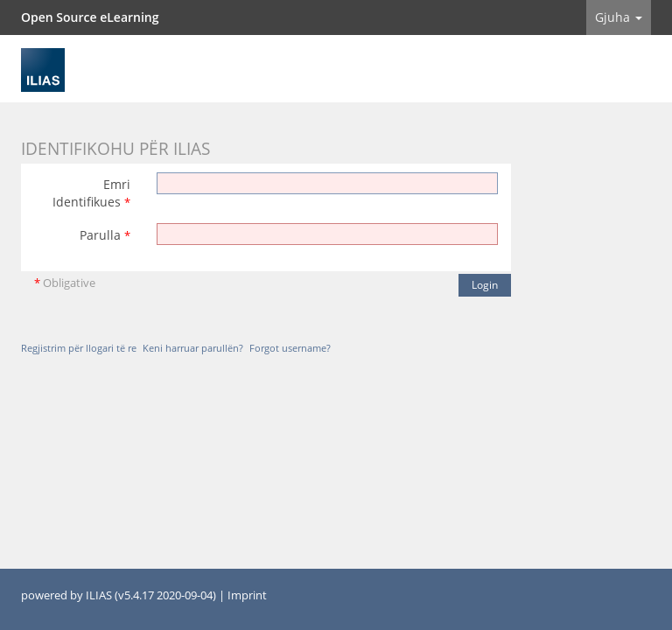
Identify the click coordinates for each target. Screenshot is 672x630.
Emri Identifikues (91, 193)
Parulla (105, 235)
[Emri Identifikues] (327, 183)
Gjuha (619, 17)
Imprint (247, 595)
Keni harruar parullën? (193, 348)
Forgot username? (290, 348)
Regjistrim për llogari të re (79, 348)
